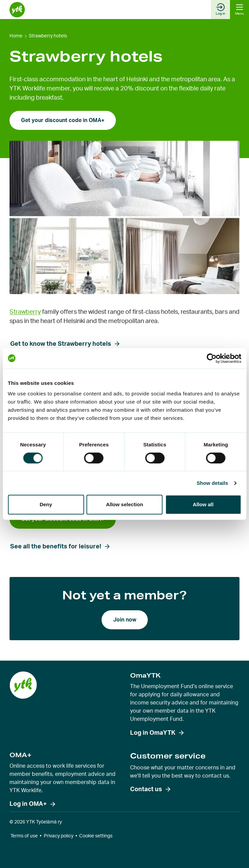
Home (16, 36)
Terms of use (24, 836)
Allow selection (125, 504)
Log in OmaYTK (153, 733)
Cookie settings (96, 836)
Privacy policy (59, 836)
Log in (220, 9)
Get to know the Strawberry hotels (61, 344)
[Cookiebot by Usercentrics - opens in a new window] (211, 358)
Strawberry (25, 312)
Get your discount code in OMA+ (63, 120)
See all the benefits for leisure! (56, 547)
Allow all (203, 504)
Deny (46, 504)
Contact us (146, 789)
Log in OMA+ (28, 804)
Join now (125, 620)
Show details (212, 483)
